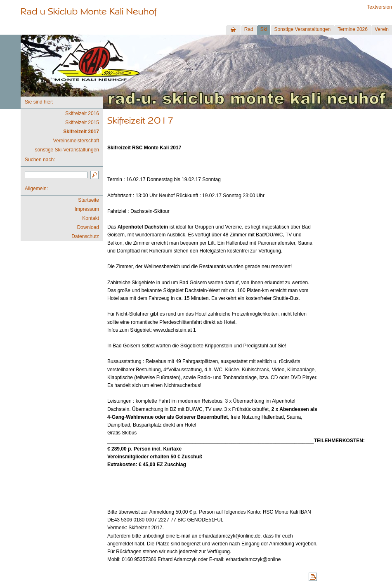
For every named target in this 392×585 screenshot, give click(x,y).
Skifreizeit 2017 (81, 132)
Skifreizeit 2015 (82, 123)
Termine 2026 (353, 29)
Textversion (379, 7)
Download (88, 227)
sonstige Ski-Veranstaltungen (67, 150)
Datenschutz (85, 236)
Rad (249, 29)
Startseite (89, 200)
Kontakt (91, 218)
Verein (382, 29)
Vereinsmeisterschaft (76, 141)
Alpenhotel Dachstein (144, 227)
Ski (264, 29)
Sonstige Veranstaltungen (302, 29)
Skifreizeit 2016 (82, 113)
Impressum (87, 209)
